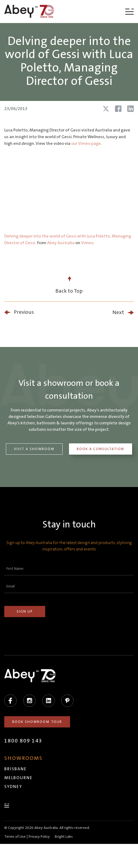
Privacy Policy (39, 837)
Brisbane (16, 769)
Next (118, 312)
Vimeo (87, 243)
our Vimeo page (86, 144)
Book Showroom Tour (37, 722)
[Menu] (129, 11)
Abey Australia (61, 243)
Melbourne (18, 778)
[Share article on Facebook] (118, 109)
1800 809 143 (23, 741)
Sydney (13, 787)
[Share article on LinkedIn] (131, 109)
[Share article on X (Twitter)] (106, 109)
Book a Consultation (100, 449)
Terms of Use (15, 837)
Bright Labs (64, 837)
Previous (24, 312)
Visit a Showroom (34, 449)
